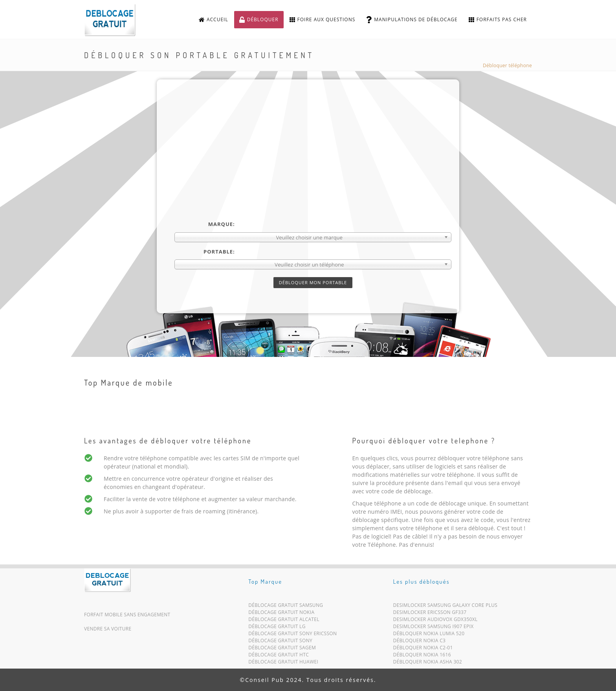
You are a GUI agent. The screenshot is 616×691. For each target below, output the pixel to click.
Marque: (222, 224)
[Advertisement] (313, 162)
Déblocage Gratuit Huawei (283, 663)
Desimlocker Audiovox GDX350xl (435, 621)
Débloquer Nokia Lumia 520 (429, 635)
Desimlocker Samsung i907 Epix (434, 628)
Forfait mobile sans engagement (127, 615)
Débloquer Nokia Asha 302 (428, 663)
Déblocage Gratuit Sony (280, 642)
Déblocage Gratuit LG (277, 628)
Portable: (219, 252)
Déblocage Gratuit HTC (279, 656)
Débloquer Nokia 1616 (422, 656)
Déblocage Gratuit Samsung (286, 607)
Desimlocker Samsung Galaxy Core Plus (445, 607)
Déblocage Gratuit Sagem (282, 649)
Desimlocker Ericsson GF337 (430, 614)
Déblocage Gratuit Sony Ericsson (292, 635)
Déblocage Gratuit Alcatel (284, 621)
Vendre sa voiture (108, 629)
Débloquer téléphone (507, 65)
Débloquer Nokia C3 (420, 642)
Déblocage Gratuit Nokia (281, 614)
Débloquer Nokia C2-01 (423, 649)
